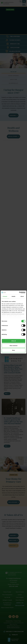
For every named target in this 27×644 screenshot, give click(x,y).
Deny (13, 350)
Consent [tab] (5, 296)
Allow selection (13, 346)
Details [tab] (14, 296)
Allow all (13, 341)
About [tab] (22, 296)
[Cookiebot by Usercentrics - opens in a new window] (19, 293)
